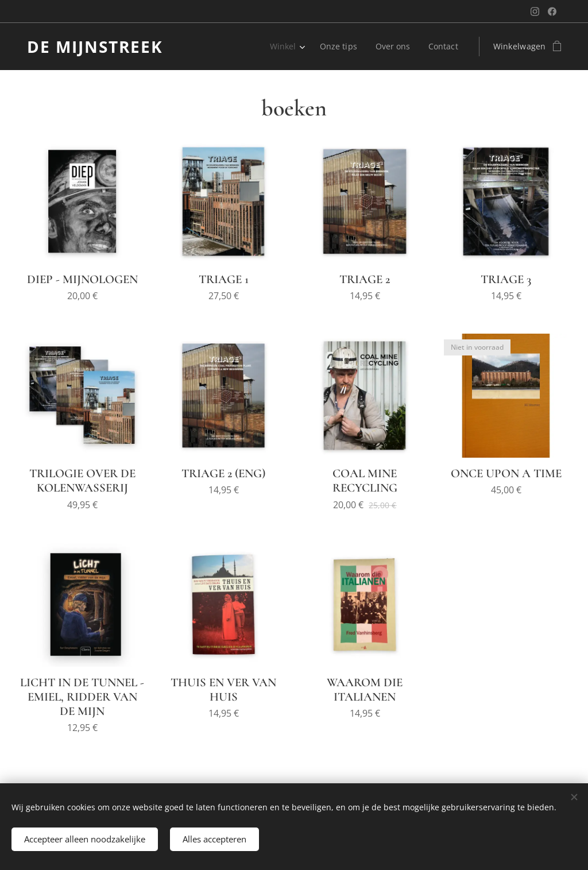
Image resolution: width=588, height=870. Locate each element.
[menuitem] (254, 47)
